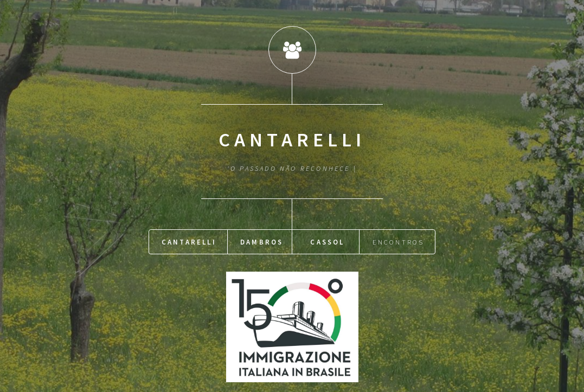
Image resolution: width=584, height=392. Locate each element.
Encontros (399, 241)
